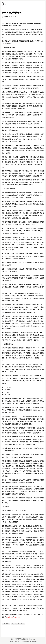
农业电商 (10, 617)
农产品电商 (6, 624)
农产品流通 (15, 624)
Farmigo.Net (33, 641)
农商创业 (5, 17)
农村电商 (17, 617)
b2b (23, 624)
